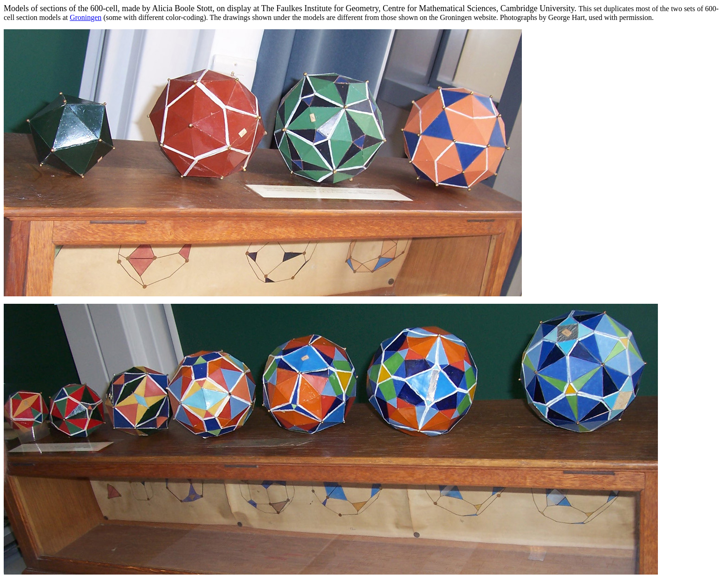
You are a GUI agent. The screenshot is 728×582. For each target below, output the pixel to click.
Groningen (85, 17)
